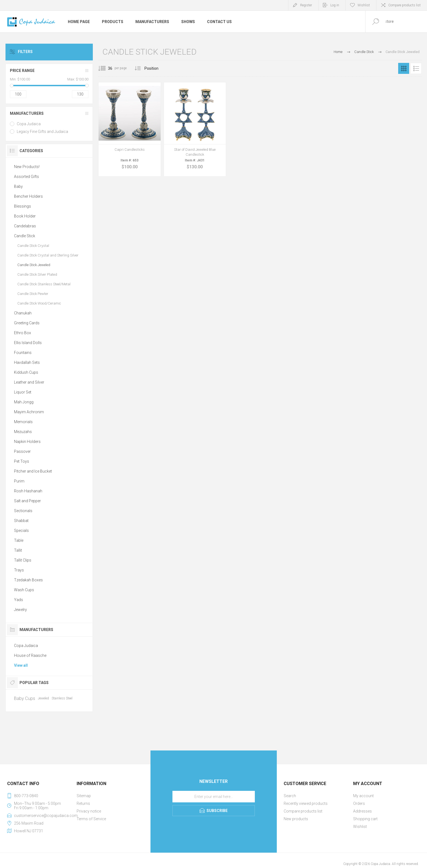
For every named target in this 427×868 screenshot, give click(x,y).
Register (306, 5)
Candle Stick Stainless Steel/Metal (44, 284)
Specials (21, 531)
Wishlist (360, 827)
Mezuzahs (23, 432)
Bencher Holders (28, 196)
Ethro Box (23, 333)
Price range (22, 71)
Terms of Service (91, 819)
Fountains (23, 353)
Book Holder (25, 216)
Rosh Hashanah (28, 491)
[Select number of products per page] (106, 68)
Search (290, 796)
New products (296, 819)
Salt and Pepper (27, 501)
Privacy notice (89, 811)
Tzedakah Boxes (28, 580)
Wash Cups (24, 590)
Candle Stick (25, 236)
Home (338, 52)
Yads (19, 600)
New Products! (27, 167)
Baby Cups (25, 698)
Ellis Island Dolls (28, 343)
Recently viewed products (306, 803)
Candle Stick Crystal (33, 246)
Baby (18, 186)
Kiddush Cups (26, 372)
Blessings (23, 206)
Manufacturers (27, 113)
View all (21, 665)
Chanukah (23, 313)
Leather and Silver (29, 382)
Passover (22, 451)
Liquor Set (23, 392)
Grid (404, 68)
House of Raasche (30, 655)
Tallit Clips (23, 560)
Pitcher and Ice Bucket (33, 471)
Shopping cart (365, 819)
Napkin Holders (27, 442)
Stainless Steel (62, 698)
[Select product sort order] (156, 68)
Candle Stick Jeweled (34, 265)
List (416, 68)
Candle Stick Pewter (33, 294)
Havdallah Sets (27, 362)
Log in (335, 5)
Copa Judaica (29, 124)
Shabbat (21, 521)
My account (363, 796)
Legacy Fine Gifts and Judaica (42, 132)
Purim (19, 481)
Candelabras (25, 226)
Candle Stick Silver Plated (37, 274)
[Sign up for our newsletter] (214, 797)
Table (19, 540)
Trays (19, 570)
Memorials (23, 422)
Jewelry (20, 610)
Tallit (18, 550)
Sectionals (23, 511)
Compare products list (404, 5)
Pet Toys (22, 461)
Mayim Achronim (29, 412)
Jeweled (43, 698)
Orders (359, 803)
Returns (83, 803)
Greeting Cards (27, 323)
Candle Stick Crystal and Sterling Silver (48, 255)
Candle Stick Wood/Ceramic (39, 303)
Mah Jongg (24, 402)
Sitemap (84, 796)
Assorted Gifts (26, 177)
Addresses (362, 811)
